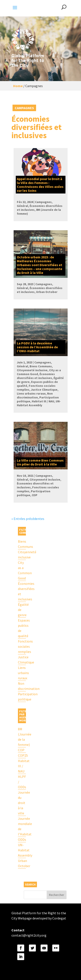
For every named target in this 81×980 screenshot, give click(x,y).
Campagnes (24, 108)
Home (18, 86)
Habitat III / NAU (22, 766)
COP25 (22, 755)
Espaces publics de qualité (22, 628)
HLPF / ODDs (22, 782)
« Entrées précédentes (28, 519)
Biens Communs (22, 544)
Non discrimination (22, 686)
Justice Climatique (22, 660)
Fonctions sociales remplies (22, 646)
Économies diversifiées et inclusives (22, 591)
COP (21, 750)
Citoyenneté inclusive (22, 555)
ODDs (22, 839)
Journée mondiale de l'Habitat (22, 826)
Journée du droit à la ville (22, 803)
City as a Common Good (22, 570)
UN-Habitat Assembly (22, 850)
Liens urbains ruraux (22, 673)
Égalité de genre (22, 610)
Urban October (22, 863)
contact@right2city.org (29, 935)
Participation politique (22, 697)
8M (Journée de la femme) (22, 737)
